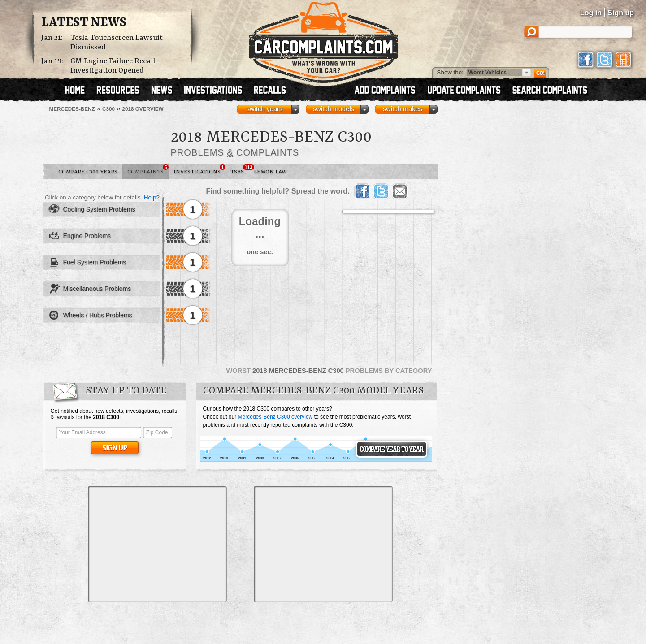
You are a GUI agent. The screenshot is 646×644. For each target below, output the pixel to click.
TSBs (240, 170)
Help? (152, 197)
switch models (334, 109)
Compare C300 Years (88, 172)
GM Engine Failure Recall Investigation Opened (113, 66)
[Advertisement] (157, 544)
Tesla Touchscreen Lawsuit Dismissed (117, 43)
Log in (591, 13)
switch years (265, 109)
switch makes (403, 109)
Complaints (148, 170)
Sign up (621, 13)
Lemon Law (270, 172)
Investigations (199, 170)
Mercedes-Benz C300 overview (275, 417)
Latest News (84, 23)
